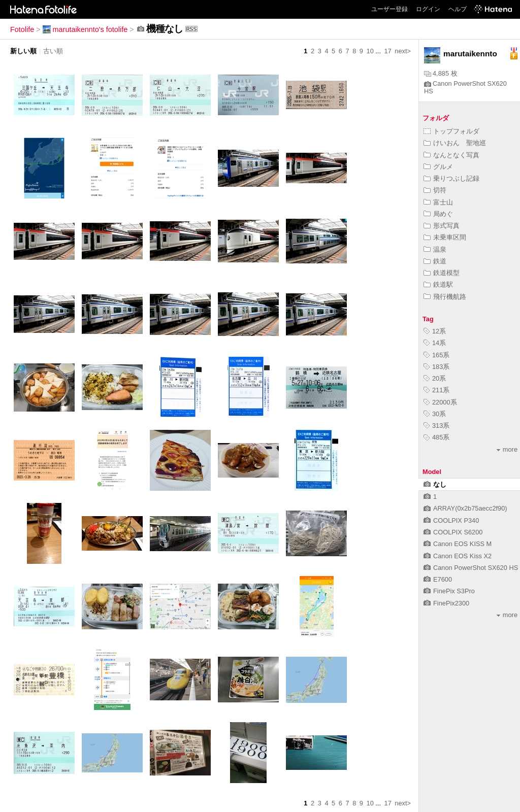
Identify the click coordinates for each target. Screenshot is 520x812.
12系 (435, 331)
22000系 (440, 402)
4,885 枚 (441, 73)
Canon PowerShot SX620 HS (471, 568)
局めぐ (438, 214)
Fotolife (22, 29)
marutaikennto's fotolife (85, 29)
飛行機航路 (445, 297)
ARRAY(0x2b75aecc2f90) (465, 508)
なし (435, 484)
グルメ (438, 167)
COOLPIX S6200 (453, 532)
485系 (436, 437)
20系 (435, 378)
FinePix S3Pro (449, 591)
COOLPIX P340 (451, 520)
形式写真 (442, 226)
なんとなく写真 (451, 155)
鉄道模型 (442, 273)
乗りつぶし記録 (451, 178)
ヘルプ (458, 9)
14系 (435, 343)
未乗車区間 (445, 237)
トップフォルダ (451, 131)
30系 (435, 414)
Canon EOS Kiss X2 (458, 556)
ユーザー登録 (389, 9)
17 (388, 51)
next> (403, 51)
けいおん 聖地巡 (455, 143)
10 (370, 51)
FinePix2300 (446, 603)
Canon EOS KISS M (458, 544)
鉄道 (435, 261)
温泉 (435, 249)
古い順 (53, 51)
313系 (436, 426)
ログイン (428, 9)
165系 (436, 355)
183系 (436, 367)
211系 (436, 390)
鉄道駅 (438, 284)
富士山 (438, 202)
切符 (435, 190)
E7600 (438, 579)
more (507, 449)
